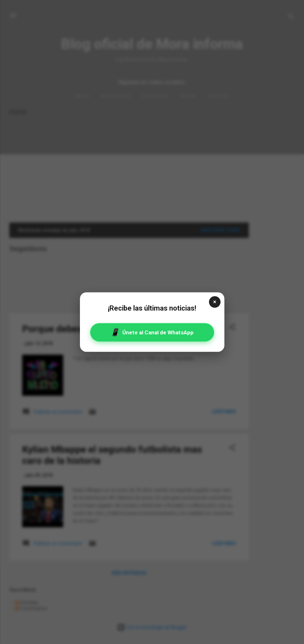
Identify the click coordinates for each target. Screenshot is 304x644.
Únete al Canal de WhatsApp (152, 332)
